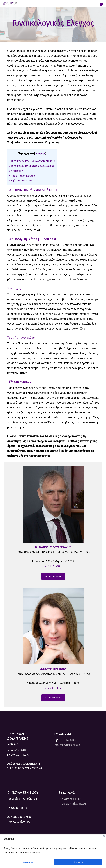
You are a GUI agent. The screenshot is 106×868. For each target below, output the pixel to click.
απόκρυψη (40, 153)
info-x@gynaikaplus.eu (72, 804)
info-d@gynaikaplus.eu (68, 745)
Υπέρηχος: (16, 171)
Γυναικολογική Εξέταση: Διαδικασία (31, 166)
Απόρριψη (28, 862)
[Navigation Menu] (102, 4)
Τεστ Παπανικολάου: (22, 176)
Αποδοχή (78, 862)
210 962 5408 (53, 566)
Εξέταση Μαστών (20, 181)
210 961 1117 (53, 688)
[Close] (104, 836)
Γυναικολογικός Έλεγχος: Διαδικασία (32, 161)
